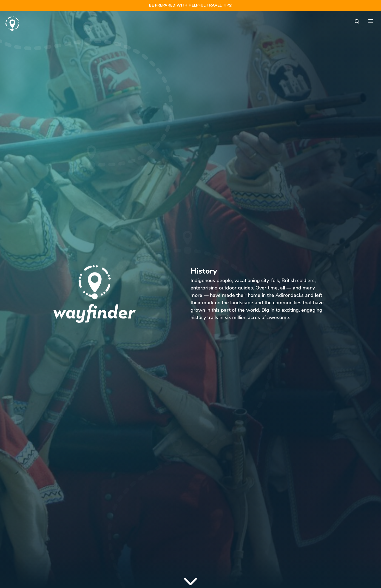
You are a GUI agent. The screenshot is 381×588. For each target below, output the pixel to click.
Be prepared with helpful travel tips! (191, 5)
